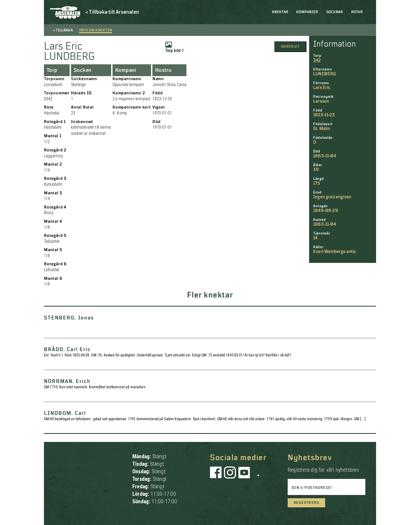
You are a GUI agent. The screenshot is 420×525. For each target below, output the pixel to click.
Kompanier (307, 12)
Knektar (280, 12)
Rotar (357, 12)
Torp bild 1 (175, 47)
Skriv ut (290, 47)
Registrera (306, 503)
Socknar (335, 12)
